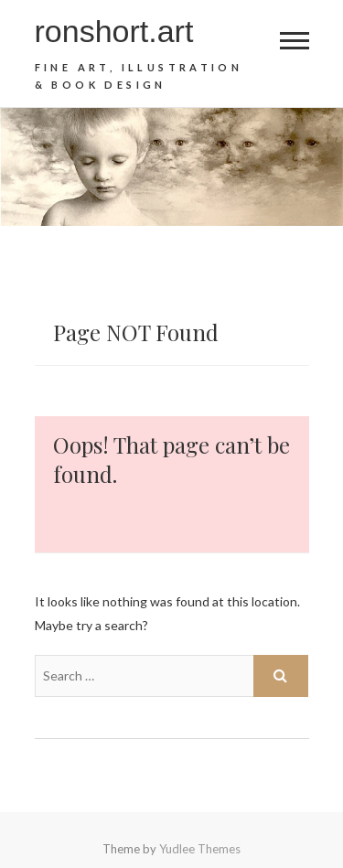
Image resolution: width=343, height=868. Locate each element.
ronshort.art (114, 31)
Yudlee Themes (200, 849)
